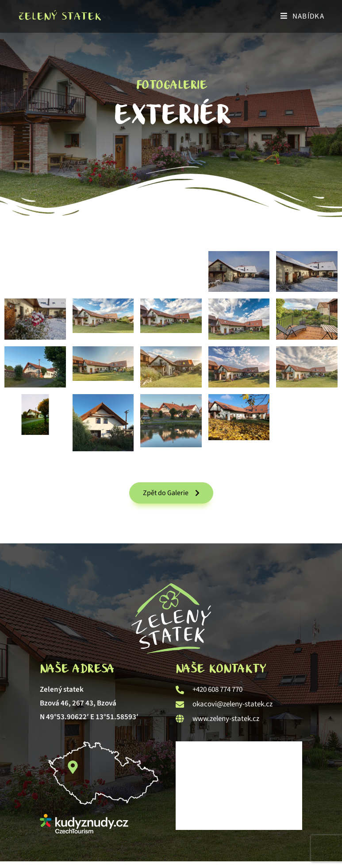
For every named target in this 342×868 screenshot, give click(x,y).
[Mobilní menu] (302, 16)
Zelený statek (60, 16)
